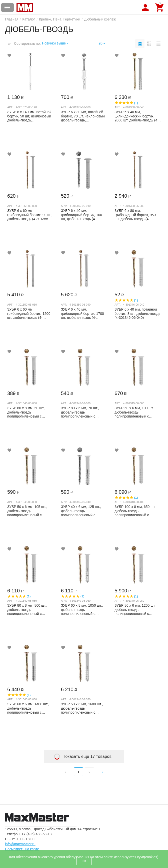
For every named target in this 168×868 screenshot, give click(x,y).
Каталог (29, 19)
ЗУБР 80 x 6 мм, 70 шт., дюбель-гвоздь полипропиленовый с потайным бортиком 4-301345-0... (80, 412)
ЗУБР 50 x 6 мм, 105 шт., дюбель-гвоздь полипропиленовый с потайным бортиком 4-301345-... (27, 511)
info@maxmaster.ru (20, 844)
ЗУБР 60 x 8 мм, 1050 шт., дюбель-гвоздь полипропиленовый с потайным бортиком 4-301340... (82, 609)
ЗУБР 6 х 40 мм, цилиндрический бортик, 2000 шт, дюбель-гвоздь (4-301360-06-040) (136, 116)
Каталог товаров (7, 7)
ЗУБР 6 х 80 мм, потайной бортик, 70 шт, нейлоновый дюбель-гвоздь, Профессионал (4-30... (83, 116)
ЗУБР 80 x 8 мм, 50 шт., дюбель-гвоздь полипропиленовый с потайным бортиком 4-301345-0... (26, 412)
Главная (12, 19)
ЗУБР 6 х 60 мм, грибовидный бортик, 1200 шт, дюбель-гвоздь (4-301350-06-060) (29, 313)
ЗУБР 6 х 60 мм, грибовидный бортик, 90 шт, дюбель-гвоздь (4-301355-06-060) (30, 215)
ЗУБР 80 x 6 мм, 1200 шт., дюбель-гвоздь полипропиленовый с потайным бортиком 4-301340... (135, 609)
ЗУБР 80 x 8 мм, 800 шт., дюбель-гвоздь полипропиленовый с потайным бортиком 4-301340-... (27, 609)
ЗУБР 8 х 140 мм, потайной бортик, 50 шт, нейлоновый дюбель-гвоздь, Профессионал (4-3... (29, 116)
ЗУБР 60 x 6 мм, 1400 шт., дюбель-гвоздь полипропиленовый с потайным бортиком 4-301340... (28, 708)
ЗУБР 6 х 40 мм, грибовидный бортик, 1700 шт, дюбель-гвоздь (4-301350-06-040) (82, 313)
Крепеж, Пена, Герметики (60, 19)
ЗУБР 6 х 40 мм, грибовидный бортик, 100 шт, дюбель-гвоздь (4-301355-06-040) (81, 215)
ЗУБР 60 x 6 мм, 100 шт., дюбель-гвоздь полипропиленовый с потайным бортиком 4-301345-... (134, 412)
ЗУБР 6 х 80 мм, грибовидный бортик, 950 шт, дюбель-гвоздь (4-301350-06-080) (135, 215)
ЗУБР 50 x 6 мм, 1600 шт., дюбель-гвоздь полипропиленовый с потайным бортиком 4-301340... (82, 708)
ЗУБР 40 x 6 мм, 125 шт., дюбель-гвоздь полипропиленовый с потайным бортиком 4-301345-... (81, 511)
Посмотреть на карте (22, 849)
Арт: (10, 107)
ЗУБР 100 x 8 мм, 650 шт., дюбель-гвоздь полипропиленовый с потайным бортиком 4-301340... (135, 511)
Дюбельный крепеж (100, 19)
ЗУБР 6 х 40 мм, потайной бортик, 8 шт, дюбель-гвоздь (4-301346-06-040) (137, 313)
